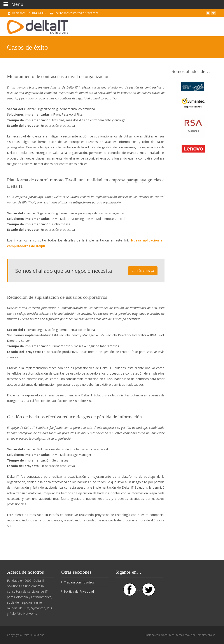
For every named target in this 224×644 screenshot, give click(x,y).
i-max (187, 635)
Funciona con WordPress (159, 635)
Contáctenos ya (143, 271)
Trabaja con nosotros (79, 582)
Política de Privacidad (79, 591)
